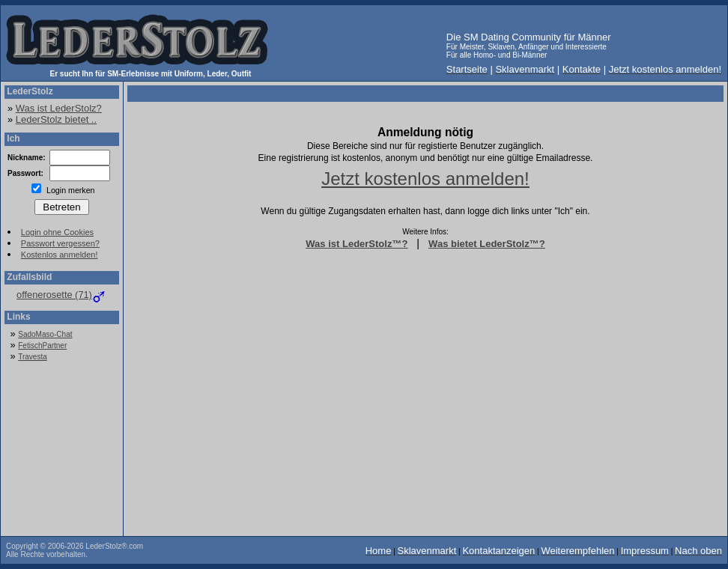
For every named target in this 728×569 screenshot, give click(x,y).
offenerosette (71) (62, 295)
